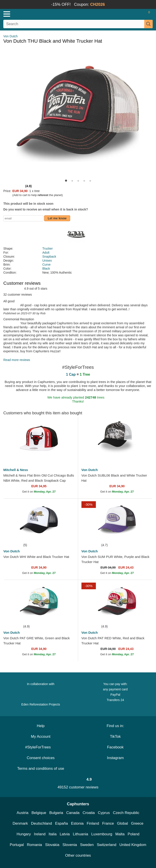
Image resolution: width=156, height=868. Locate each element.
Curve (46, 265)
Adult (46, 253)
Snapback (49, 257)
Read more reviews (17, 360)
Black (46, 269)
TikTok (116, 737)
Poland (133, 834)
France (108, 823)
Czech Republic (126, 813)
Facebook (115, 747)
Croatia (89, 813)
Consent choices (41, 758)
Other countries (78, 855)
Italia (53, 834)
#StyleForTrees (41, 747)
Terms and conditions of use (41, 769)
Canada (73, 813)
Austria (23, 813)
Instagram (115, 758)
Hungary (24, 834)
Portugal (17, 845)
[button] (66, 181)
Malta (120, 834)
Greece (137, 823)
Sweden (87, 845)
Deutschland (42, 823)
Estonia (77, 823)
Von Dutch (11, 36)
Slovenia (70, 845)
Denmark (20, 823)
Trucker (48, 249)
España (61, 823)
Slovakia (52, 845)
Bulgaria (56, 813)
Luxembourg (102, 834)
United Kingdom (133, 845)
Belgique (39, 813)
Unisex (47, 261)
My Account (41, 737)
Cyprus (104, 813)
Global (122, 823)
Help (41, 726)
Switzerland (107, 845)
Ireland (40, 834)
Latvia (65, 834)
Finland (93, 823)
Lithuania (80, 834)
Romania (34, 845)
